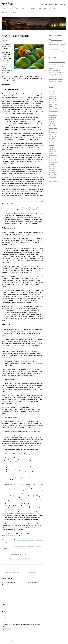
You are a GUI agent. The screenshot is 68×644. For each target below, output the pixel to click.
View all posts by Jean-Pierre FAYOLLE (21, 559)
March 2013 (52, 149)
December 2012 (53, 156)
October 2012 (53, 160)
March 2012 (52, 173)
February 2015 (53, 104)
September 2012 (54, 162)
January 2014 (53, 130)
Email (4, 611)
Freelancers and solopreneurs (35, 572)
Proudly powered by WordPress (10, 641)
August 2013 (53, 141)
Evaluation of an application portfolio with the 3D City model (57, 75)
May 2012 (52, 168)
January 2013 (53, 153)
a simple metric (33, 104)
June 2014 (52, 119)
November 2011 (54, 181)
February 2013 (53, 151)
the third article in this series (25, 106)
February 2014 (53, 128)
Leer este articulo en (25, 540)
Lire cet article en (57, 44)
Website (4, 618)
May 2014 (52, 122)
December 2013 (53, 132)
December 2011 (53, 179)
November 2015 (54, 100)
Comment (5, 585)
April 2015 (52, 102)
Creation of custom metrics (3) (11, 572)
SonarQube (32, 9)
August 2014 (53, 117)
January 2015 (53, 107)
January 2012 (53, 177)
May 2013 (52, 145)
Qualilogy (8, 3)
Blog (15, 12)
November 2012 (54, 158)
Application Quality (45, 9)
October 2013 (53, 136)
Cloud (23, 9)
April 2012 (52, 170)
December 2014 (53, 109)
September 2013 (54, 139)
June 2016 (52, 92)
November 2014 (54, 111)
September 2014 (54, 115)
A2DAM (4, 9)
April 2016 (52, 94)
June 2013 (52, 143)
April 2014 (52, 124)
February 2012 (53, 175)
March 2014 (52, 126)
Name (4, 604)
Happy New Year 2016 (55, 70)
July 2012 (52, 164)
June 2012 (52, 166)
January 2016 (53, 96)
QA (55, 9)
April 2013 (52, 147)
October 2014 (53, 113)
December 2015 (53, 98)
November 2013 (54, 134)
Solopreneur (6, 12)
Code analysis (14, 9)
